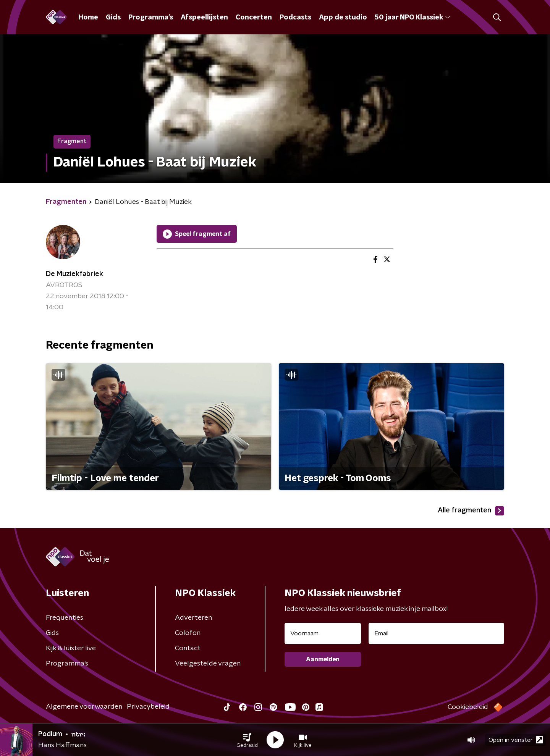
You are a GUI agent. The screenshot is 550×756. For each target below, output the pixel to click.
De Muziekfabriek (74, 274)
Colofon (188, 633)
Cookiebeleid (468, 707)
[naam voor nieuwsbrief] (323, 633)
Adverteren (193, 618)
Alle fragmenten (471, 511)
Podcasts (295, 18)
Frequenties (65, 618)
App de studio (343, 18)
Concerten (254, 18)
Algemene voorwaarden (84, 707)
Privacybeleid (148, 707)
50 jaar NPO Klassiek (412, 18)
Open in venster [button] (516, 740)
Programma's (151, 18)
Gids (113, 18)
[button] (247, 740)
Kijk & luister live (71, 648)
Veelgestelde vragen (208, 664)
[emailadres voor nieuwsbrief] (436, 633)
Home (88, 18)
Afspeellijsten (204, 18)
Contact (188, 648)
